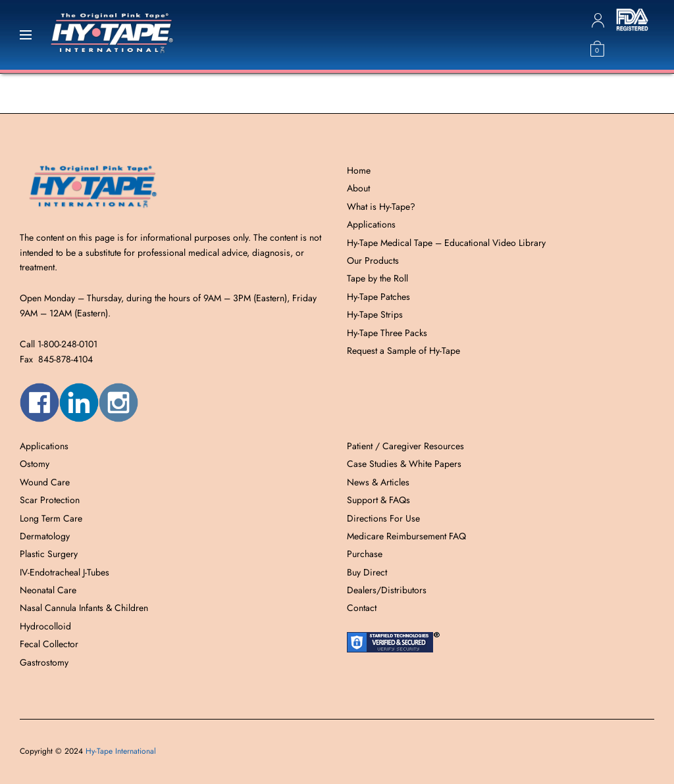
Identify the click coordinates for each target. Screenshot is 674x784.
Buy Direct (367, 572)
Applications (371, 224)
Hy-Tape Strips (375, 314)
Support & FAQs (378, 500)
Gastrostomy (44, 662)
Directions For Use (383, 518)
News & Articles (378, 482)
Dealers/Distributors (387, 590)
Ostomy (35, 464)
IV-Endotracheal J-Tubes (65, 572)
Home (359, 170)
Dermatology (45, 536)
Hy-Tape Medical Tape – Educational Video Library (446, 243)
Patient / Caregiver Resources (405, 446)
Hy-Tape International (121, 751)
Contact (362, 608)
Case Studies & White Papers (404, 464)
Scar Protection (50, 500)
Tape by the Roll (377, 278)
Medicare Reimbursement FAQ (406, 536)
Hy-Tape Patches (378, 297)
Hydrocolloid (45, 626)
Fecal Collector (49, 644)
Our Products (373, 260)
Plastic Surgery (49, 554)
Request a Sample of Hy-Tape (403, 351)
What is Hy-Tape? (381, 207)
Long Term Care (51, 518)
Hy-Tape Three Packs (387, 333)
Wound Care (45, 482)
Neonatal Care (48, 590)
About (358, 188)
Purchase (365, 554)
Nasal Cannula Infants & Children (84, 608)
